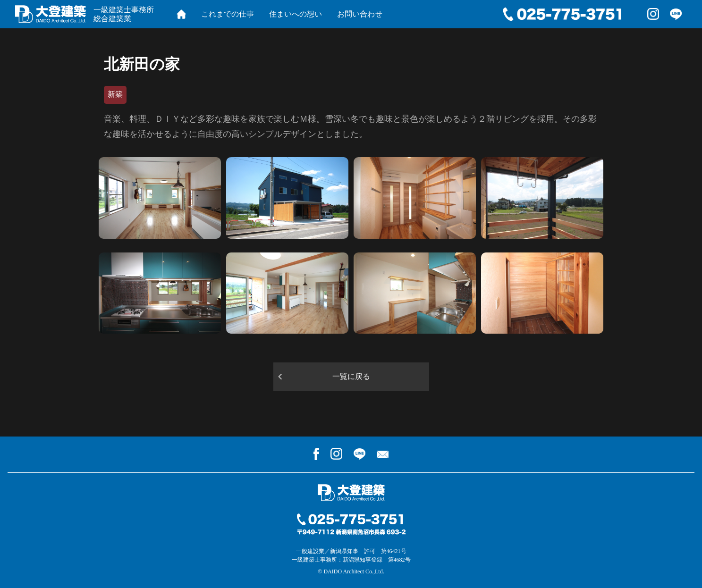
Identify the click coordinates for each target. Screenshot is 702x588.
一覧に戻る (351, 376)
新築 (115, 94)
